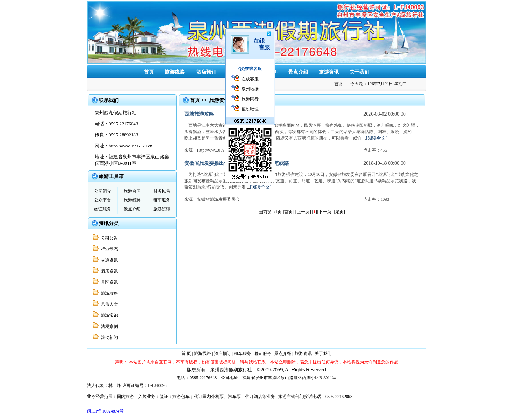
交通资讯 (108, 260)
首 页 (186, 353)
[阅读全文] (377, 138)
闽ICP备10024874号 (105, 411)
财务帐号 (162, 191)
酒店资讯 (108, 271)
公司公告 (108, 238)
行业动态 (108, 249)
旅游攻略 (108, 293)
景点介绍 (298, 72)
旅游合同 (132, 191)
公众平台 (103, 200)
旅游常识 (108, 315)
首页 (149, 72)
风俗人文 (108, 304)
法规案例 (108, 326)
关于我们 (359, 72)
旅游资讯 (329, 72)
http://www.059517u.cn (131, 146)
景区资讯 (108, 282)
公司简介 (103, 191)
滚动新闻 (108, 337)
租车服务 (237, 72)
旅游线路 (175, 72)
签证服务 (268, 72)
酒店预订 (206, 72)
